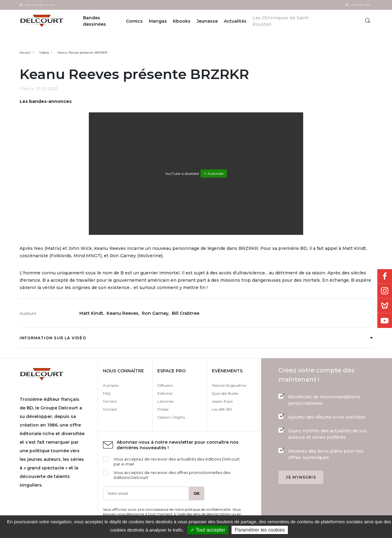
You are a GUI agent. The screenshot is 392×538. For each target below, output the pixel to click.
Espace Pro (361, 5)
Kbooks (182, 21)
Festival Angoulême (229, 385)
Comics (134, 21)
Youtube (385, 321)
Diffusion (165, 385)
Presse (163, 409)
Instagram (385, 291)
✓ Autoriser (214, 173)
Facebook (385, 277)
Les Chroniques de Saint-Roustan (281, 21)
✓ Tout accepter (208, 530)
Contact (110, 409)
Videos (44, 53)
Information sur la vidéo (196, 338)
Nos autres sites (40, 5)
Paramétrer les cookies (260, 530)
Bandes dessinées (94, 21)
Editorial (165, 393)
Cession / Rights (171, 417)
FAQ (107, 393)
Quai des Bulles (225, 393)
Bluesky (385, 306)
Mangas (158, 21)
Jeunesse (207, 21)
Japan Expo (222, 401)
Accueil (25, 53)
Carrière (110, 401)
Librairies (165, 401)
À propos (111, 385)
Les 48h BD (222, 409)
